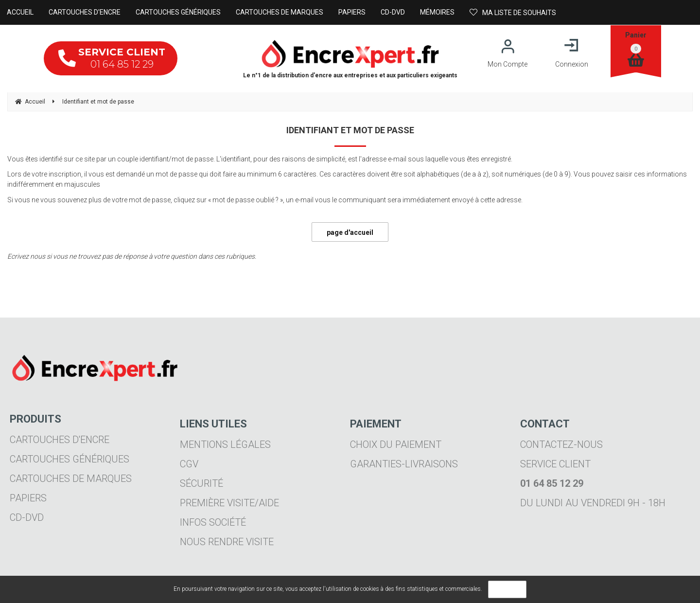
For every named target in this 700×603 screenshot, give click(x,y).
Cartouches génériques (70, 459)
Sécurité (201, 483)
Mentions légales (225, 444)
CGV (189, 464)
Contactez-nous (561, 444)
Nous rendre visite (227, 542)
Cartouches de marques (71, 479)
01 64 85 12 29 (112, 58)
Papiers (28, 498)
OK (507, 589)
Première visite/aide (229, 503)
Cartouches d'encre (60, 440)
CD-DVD (27, 517)
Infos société (213, 522)
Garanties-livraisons (404, 464)
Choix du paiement (396, 444)
